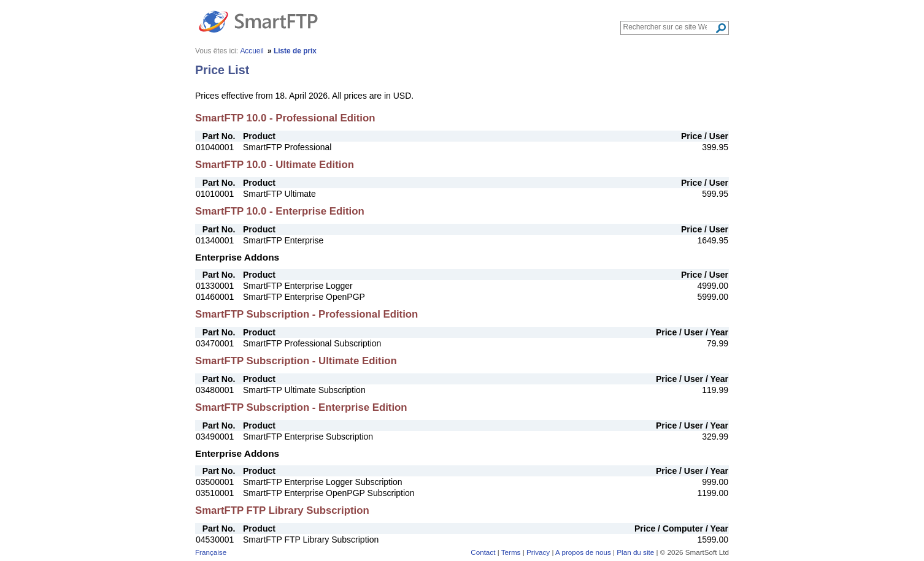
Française (211, 552)
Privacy (538, 552)
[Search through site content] (669, 27)
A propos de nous (583, 552)
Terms (511, 552)
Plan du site (635, 552)
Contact (483, 552)
